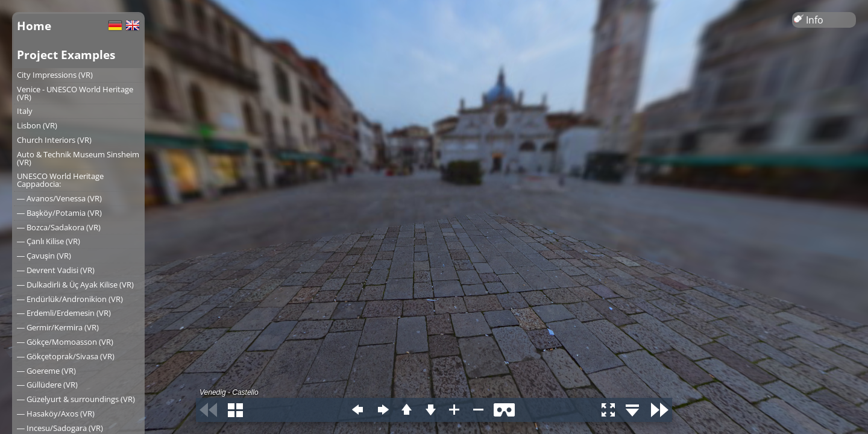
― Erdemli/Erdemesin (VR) (64, 313)
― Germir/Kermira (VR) (58, 327)
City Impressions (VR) (55, 75)
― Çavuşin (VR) (44, 256)
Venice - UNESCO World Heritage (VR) (75, 93)
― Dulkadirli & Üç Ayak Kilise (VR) (75, 285)
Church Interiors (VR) (54, 140)
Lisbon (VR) (37, 125)
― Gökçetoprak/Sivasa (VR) (66, 356)
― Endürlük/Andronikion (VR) (70, 299)
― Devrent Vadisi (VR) (56, 270)
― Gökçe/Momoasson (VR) (65, 342)
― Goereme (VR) (46, 371)
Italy (25, 111)
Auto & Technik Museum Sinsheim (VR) (78, 158)
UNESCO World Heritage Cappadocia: (60, 180)
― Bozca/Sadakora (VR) (59, 227)
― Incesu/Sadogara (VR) (60, 428)
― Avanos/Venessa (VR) (59, 198)
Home (34, 26)
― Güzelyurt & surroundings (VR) (76, 399)
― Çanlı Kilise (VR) (49, 241)
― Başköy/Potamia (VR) (59, 213)
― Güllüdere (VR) (47, 385)
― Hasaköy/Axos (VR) (56, 414)
